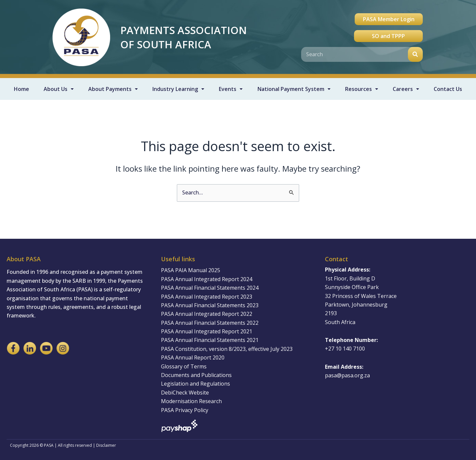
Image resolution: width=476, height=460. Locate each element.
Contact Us (448, 89)
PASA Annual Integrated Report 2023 (207, 297)
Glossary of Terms (184, 366)
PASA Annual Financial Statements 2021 (210, 340)
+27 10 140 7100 (345, 349)
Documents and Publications (196, 375)
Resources (362, 89)
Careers (406, 89)
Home (21, 89)
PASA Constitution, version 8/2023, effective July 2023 (227, 349)
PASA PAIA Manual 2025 (191, 270)
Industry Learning (178, 89)
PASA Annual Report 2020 (193, 357)
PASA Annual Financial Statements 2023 (210, 305)
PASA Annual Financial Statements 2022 (210, 323)
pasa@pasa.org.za (347, 375)
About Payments (113, 89)
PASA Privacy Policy (185, 410)
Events (231, 89)
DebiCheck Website (185, 393)
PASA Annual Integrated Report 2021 (207, 331)
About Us (59, 89)
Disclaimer (106, 445)
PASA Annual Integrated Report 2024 (207, 279)
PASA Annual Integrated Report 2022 (207, 314)
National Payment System (294, 89)
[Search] (415, 54)
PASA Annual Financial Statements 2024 (210, 288)
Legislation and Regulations (196, 384)
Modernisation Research (191, 401)
